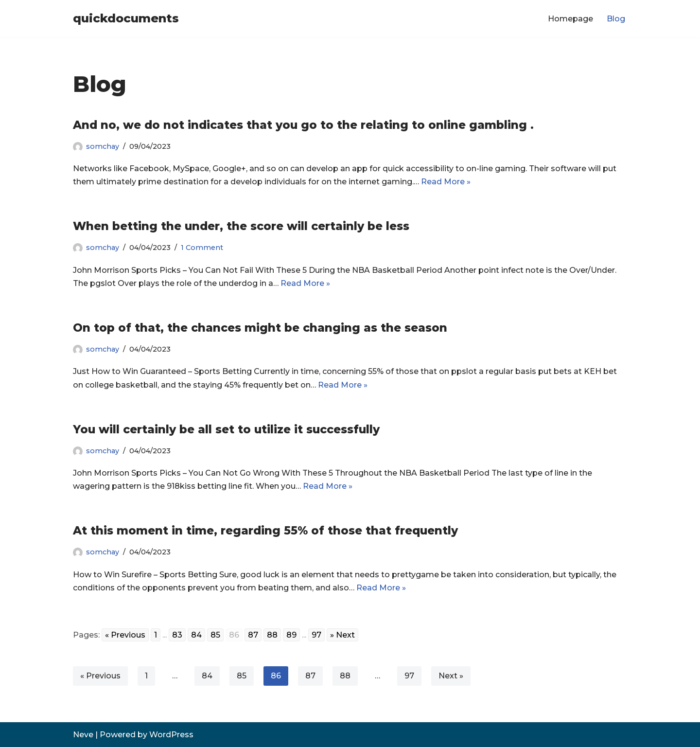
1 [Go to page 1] (156, 635)
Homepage (570, 19)
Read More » (446, 182)
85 (242, 676)
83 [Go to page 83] (177, 635)
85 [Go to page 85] (215, 635)
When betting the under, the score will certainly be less (241, 226)
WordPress (171, 735)
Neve (83, 735)
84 (207, 676)
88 (345, 676)
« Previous (100, 676)
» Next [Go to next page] (342, 635)
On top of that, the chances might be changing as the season (260, 328)
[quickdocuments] (126, 19)
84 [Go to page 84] (196, 635)
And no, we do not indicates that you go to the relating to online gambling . (303, 125)
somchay (103, 146)
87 (310, 676)
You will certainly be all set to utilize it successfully (226, 429)
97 (409, 676)
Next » (451, 676)
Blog (616, 19)
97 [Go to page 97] (316, 635)
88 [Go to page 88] (272, 635)
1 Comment (202, 248)
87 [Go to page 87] (253, 635)
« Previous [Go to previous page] (125, 635)
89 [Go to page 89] (291, 635)
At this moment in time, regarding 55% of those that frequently (265, 531)
